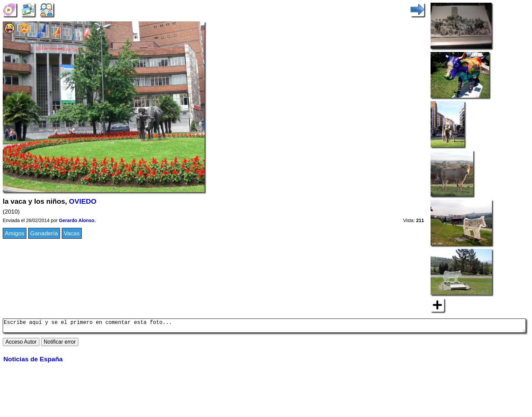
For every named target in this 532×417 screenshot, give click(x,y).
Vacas (72, 233)
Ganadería (44, 233)
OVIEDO (83, 201)
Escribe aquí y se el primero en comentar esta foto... (264, 327)
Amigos (15, 233)
